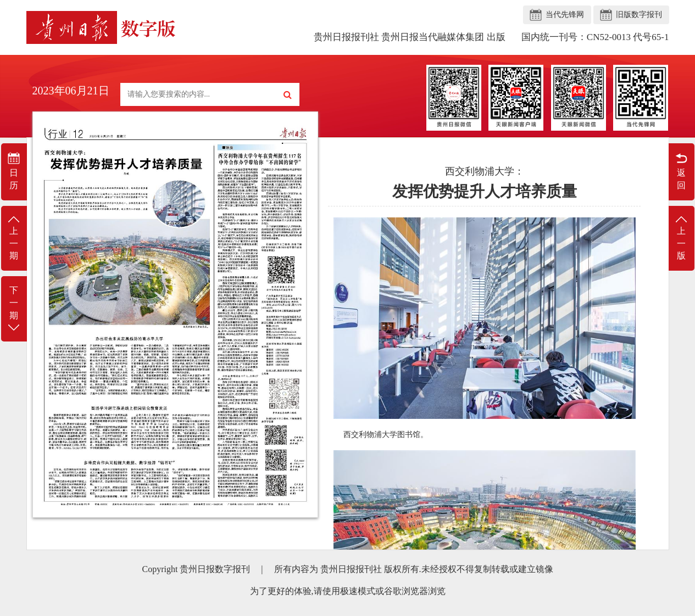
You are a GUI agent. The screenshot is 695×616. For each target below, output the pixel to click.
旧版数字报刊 (639, 15)
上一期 (14, 237)
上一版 (682, 237)
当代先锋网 (565, 15)
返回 (682, 171)
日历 (14, 171)
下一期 (14, 309)
